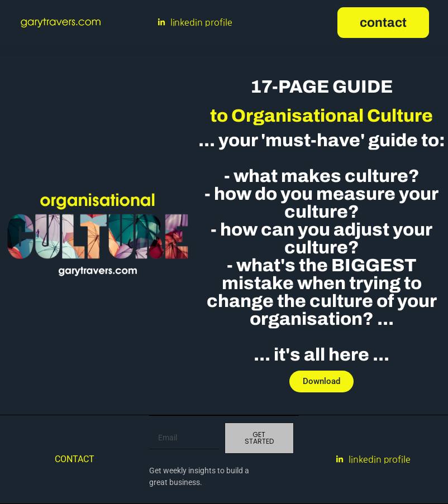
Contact (75, 459)
